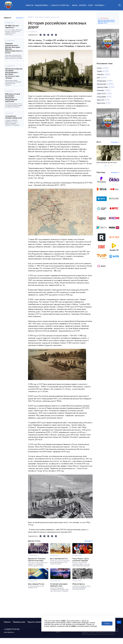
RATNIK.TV (31, 17)
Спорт (90, 5)
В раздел (19, 18)
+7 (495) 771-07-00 (12, 635)
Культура (83, 5)
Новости (30, 5)
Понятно (107, 623)
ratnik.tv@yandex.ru (9, 638)
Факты (75, 5)
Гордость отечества (35, 628)
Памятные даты (19, 628)
